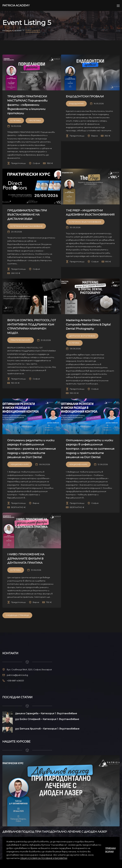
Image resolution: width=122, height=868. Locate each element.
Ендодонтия (76, 103)
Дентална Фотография (82, 336)
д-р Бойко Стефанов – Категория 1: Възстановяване (47, 723)
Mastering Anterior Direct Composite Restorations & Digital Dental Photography (86, 324)
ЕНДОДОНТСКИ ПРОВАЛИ (88, 96)
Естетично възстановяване (27, 226)
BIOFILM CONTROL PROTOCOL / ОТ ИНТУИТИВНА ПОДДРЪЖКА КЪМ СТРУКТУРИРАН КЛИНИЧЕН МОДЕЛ (32, 329)
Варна (95, 136)
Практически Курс (21, 344)
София (36, 163)
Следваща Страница (17, 620)
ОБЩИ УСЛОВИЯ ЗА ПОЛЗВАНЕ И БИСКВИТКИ (44, 858)
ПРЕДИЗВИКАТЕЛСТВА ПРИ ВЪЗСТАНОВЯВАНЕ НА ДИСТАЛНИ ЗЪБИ (30, 215)
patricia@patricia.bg (17, 679)
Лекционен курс (20, 468)
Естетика (16, 120)
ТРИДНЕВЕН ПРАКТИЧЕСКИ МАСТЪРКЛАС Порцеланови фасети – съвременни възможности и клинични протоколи (30, 105)
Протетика (35, 120)
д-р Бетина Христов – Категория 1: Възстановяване (47, 733)
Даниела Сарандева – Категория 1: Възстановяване (46, 718)
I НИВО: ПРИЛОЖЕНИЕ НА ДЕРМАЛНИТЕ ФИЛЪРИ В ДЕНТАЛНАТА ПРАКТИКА (29, 563)
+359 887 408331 (15, 685)
